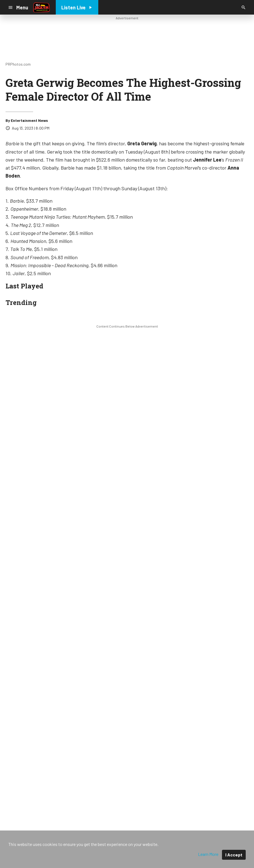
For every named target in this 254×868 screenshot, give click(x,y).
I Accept (234, 855)
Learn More (208, 854)
